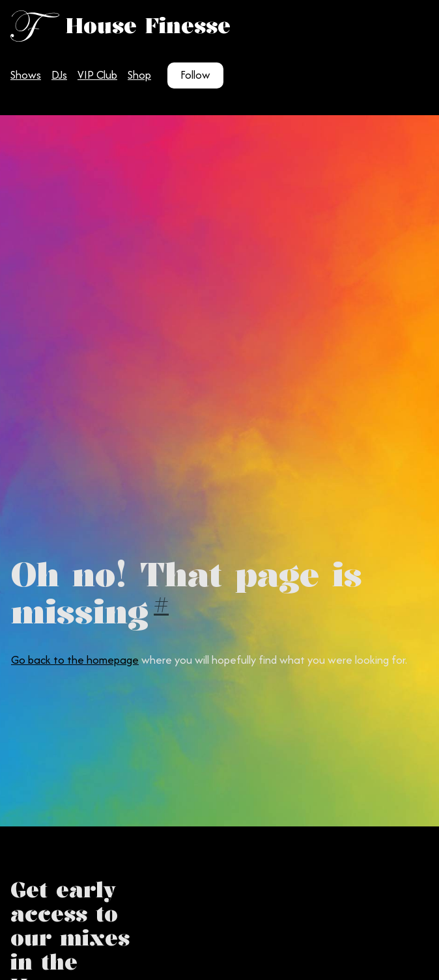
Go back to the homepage (75, 660)
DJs (59, 75)
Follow (195, 75)
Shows (26, 75)
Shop (139, 75)
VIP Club (97, 75)
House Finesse (148, 26)
